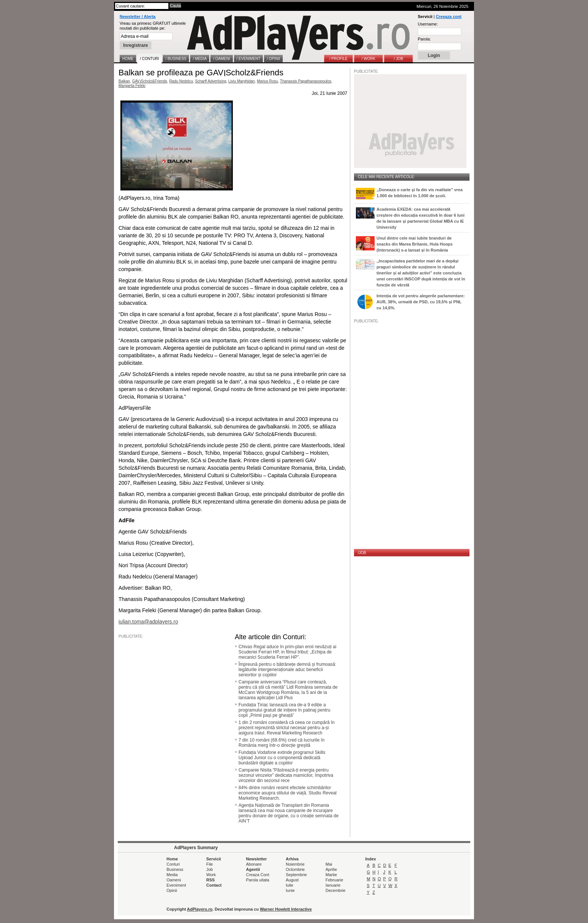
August (292, 880)
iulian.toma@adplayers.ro (148, 622)
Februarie (334, 880)
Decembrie (335, 890)
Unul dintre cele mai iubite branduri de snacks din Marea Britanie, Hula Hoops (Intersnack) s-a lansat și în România (415, 244)
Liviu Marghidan (242, 81)
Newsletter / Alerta (138, 16)
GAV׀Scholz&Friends (149, 81)
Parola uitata (258, 880)
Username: (428, 24)
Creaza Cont (258, 875)
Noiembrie (295, 864)
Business (175, 869)
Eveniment (176, 885)
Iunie (290, 890)
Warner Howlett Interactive (286, 909)
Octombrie (295, 869)
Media (172, 875)
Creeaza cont (448, 16)
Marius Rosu (267, 81)
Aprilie (331, 869)
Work (211, 875)
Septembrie (296, 875)
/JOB (362, 553)
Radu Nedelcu (181, 81)
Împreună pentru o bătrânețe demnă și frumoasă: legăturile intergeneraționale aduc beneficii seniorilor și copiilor (287, 670)
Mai (329, 864)
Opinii (172, 890)
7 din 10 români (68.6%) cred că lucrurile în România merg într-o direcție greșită (281, 743)
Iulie (289, 885)
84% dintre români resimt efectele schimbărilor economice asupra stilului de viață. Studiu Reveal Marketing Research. (287, 793)
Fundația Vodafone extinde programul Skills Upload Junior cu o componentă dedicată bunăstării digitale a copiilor (282, 758)
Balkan (124, 81)
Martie (331, 875)
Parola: (424, 39)
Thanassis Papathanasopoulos (306, 81)
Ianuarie (333, 885)
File (210, 864)
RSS (211, 880)
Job (210, 869)
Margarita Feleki (132, 86)
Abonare (254, 864)
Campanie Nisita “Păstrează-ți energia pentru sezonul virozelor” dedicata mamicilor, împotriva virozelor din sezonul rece (286, 775)
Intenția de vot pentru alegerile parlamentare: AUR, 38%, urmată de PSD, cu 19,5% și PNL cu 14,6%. (421, 302)
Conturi (173, 864)
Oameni (174, 880)
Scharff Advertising (211, 81)
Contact (214, 885)
